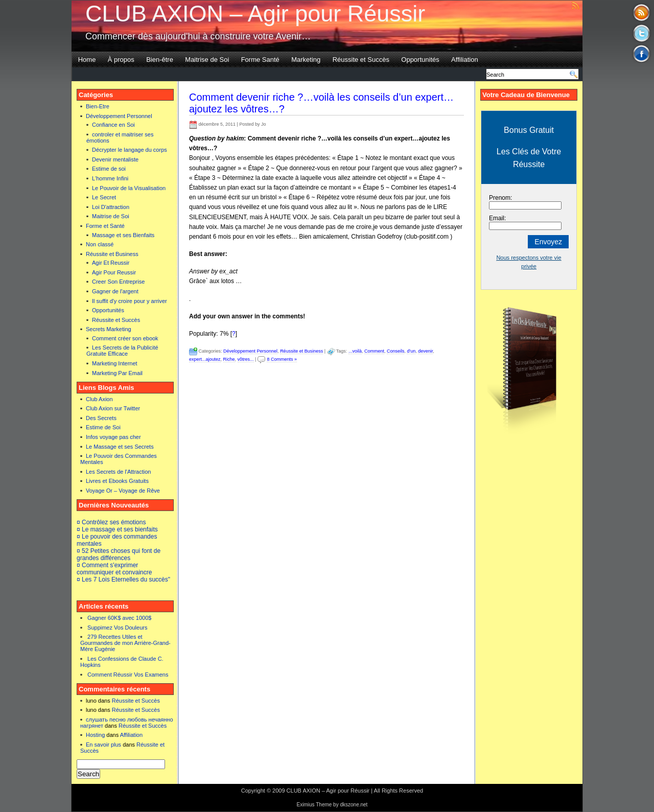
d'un (411, 351)
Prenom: (500, 198)
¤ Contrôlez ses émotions (111, 522)
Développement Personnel (119, 116)
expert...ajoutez (205, 359)
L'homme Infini (110, 178)
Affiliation (465, 60)
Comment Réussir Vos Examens (128, 675)
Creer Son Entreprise (118, 282)
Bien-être (160, 60)
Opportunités (420, 60)
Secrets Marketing (109, 329)
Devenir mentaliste (115, 159)
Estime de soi (109, 169)
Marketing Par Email (117, 373)
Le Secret (104, 197)
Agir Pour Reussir (114, 272)
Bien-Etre (98, 106)
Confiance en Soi (113, 125)
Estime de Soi (103, 427)
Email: (497, 218)
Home (87, 60)
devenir (425, 351)
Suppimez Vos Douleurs (117, 628)
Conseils (396, 351)
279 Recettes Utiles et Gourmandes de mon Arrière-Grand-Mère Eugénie (125, 643)
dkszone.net (354, 805)
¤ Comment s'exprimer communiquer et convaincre (114, 569)
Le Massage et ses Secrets (120, 447)
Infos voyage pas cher (113, 437)
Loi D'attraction (111, 207)
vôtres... (246, 359)
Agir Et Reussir (111, 263)
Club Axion (99, 399)
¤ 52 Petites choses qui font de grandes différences (119, 554)
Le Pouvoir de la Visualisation (129, 188)
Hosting (95, 735)
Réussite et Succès (361, 60)
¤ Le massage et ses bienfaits (117, 529)
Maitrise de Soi (207, 60)
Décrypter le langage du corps (130, 150)
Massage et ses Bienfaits (123, 235)
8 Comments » (282, 359)
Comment (374, 351)
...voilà (355, 351)
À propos (121, 60)
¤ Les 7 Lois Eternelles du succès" (123, 579)
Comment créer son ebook (125, 338)
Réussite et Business (112, 254)
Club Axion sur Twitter (113, 408)
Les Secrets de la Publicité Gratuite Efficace (122, 351)
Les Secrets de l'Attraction (118, 472)
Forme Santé (260, 60)
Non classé (100, 244)
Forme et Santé (105, 226)
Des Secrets (101, 418)
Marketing (306, 60)
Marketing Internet (115, 363)
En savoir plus (103, 745)
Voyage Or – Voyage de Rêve (123, 491)
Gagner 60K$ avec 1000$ (119, 618)
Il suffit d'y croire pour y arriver (130, 301)
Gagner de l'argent (115, 291)
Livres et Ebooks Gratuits (117, 481)
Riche (229, 359)
